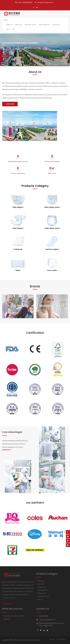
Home (6, 20)
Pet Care (40, 600)
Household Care (43, 590)
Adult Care (41, 584)
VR (13, 29)
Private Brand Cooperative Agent (14, 616)
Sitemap (52, 639)
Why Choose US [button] (45, 25)
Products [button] (9, 25)
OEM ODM (7, 619)
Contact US (56, 25)
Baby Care (41, 581)
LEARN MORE (5, 56)
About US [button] (19, 25)
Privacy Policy (61, 639)
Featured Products (43, 597)
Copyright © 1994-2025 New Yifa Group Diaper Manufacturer (21, 640)
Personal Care (42, 587)
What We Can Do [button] (31, 25)
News (8, 29)
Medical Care (42, 593)
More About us (8, 604)
